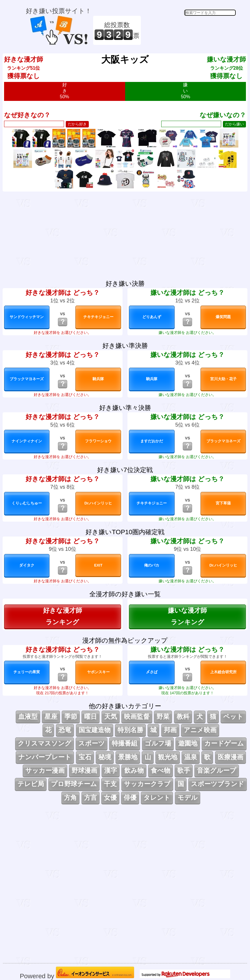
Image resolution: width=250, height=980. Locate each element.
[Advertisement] (189, 30)
